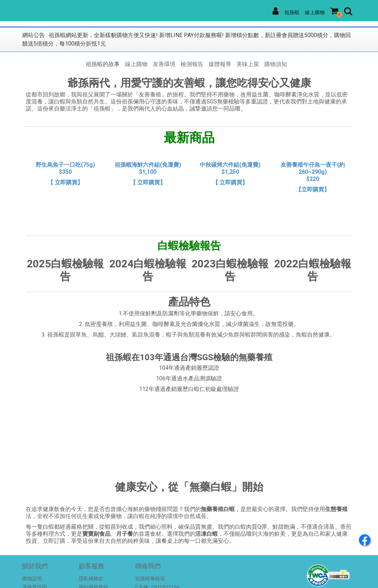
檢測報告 (192, 64)
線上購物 (315, 12)
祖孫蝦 (292, 12)
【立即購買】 (313, 189)
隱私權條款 (91, 578)
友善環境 (164, 64)
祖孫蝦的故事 (103, 64)
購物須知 (276, 64)
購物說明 (32, 578)
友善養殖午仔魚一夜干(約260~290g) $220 (313, 172)
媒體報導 (220, 64)
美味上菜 (248, 64)
